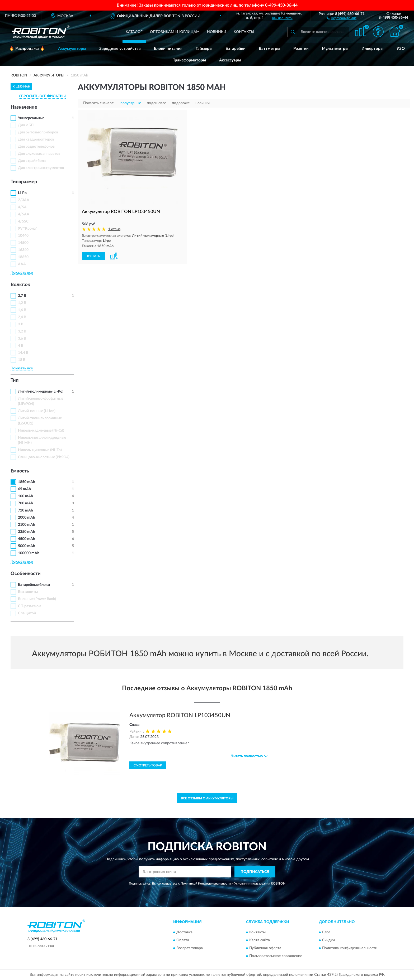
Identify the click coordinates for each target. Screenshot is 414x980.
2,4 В (22, 317)
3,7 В (22, 296)
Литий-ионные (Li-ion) (37, 411)
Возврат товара (190, 948)
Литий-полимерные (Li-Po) (41, 392)
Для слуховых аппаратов (39, 154)
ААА (22, 264)
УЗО (401, 49)
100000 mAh (29, 553)
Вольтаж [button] (20, 285)
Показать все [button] (22, 273)
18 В (22, 360)
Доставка (184, 932)
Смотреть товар (148, 765)
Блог (326, 932)
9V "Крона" (28, 229)
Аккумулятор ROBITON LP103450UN (180, 715)
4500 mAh (27, 539)
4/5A (22, 207)
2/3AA (24, 200)
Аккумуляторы (72, 49)
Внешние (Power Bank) (37, 599)
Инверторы (372, 49)
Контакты (244, 32)
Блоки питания (168, 49)
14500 (23, 243)
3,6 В (22, 339)
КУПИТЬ (93, 256)
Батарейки (236, 49)
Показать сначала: (99, 103)
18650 (23, 257)
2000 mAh (27, 518)
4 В (21, 346)
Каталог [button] (134, 32)
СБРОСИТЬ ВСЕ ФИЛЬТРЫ (42, 96)
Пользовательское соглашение (276, 956)
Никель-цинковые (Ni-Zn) (40, 450)
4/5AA (24, 214)
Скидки (328, 940)
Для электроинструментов (41, 168)
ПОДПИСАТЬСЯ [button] (255, 872)
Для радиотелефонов (36, 147)
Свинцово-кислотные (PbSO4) (44, 457)
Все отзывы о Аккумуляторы (207, 798)
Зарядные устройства (120, 49)
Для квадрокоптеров (36, 139)
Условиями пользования (252, 884)
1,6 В (22, 310)
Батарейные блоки (34, 585)
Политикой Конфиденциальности (206, 884)
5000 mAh (27, 546)
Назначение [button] (24, 107)
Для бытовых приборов (38, 132)
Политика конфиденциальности (350, 948)
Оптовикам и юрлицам (175, 32)
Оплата (183, 940)
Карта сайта (260, 940)
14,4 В (23, 353)
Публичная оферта (265, 948)
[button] (342, 18)
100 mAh (25, 496)
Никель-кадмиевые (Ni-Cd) (41, 431)
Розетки (301, 49)
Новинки (217, 32)
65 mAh (24, 489)
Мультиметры (335, 49)
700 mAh (25, 503)
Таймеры (204, 49)
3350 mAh (27, 532)
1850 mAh (27, 482)
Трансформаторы (189, 60)
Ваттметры (269, 49)
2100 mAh (27, 525)
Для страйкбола (32, 161)
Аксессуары (230, 60)
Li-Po (22, 193)
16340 (23, 250)
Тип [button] (15, 380)
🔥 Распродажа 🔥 (27, 49)
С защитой (27, 613)
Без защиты (28, 592)
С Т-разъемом (30, 606)
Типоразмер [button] (24, 182)
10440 (23, 236)
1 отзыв (114, 229)
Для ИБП (26, 125)
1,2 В (22, 303)
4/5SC (23, 221)
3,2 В (22, 331)
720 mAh (25, 510)
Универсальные (31, 118)
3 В (21, 324)
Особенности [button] (26, 574)
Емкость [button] (20, 471)
